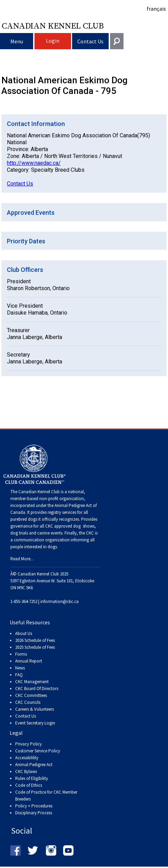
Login (53, 41)
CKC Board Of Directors (37, 689)
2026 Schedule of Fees (35, 640)
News (20, 668)
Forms (21, 654)
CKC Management (32, 682)
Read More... (22, 559)
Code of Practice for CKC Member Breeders (46, 796)
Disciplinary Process (34, 813)
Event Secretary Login (35, 723)
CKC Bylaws (26, 771)
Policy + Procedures (34, 806)
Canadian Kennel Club (53, 25)
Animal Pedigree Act (34, 765)
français (156, 9)
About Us (24, 633)
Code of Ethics (29, 785)
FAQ (19, 675)
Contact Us (90, 41)
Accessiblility (27, 758)
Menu (17, 41)
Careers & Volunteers (34, 709)
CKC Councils (28, 702)
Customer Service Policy (38, 751)
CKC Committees (31, 695)
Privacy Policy (28, 744)
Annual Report (29, 661)
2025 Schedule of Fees (35, 647)
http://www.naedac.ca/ (34, 163)
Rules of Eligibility (32, 778)
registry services (61, 512)
